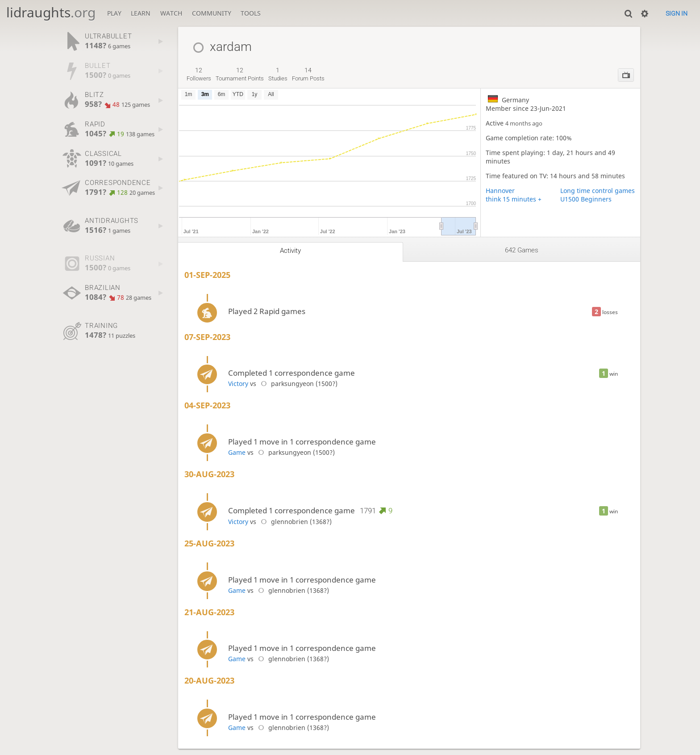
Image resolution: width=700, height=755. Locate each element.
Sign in (677, 13)
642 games (522, 250)
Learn (141, 13)
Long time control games (598, 191)
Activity (290, 251)
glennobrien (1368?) (295, 522)
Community (212, 13)
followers (199, 74)
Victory (238, 384)
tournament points (240, 74)
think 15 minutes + (514, 199)
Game (237, 452)
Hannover (500, 191)
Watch (171, 13)
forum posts (308, 74)
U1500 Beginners (586, 199)
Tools (251, 13)
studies (278, 74)
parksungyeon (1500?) (298, 384)
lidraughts (51, 12)
